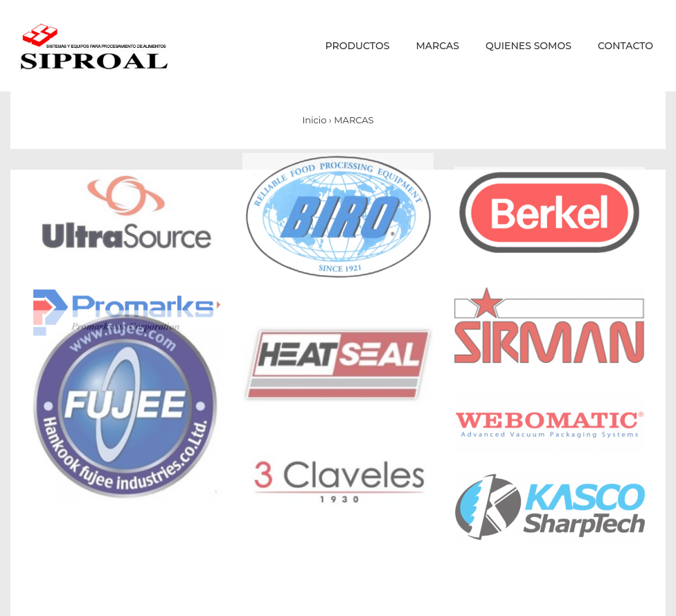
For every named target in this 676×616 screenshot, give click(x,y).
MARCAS (437, 46)
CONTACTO (625, 46)
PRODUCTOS (358, 46)
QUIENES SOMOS (528, 46)
